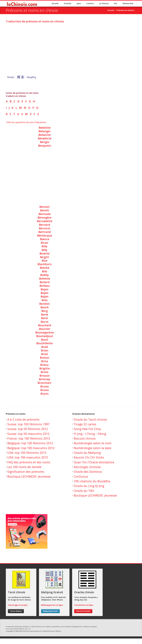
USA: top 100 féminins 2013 (27, 453)
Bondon (45, 304)
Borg (45, 311)
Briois (45, 372)
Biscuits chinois (85, 438)
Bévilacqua (45, 235)
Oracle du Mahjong (87, 453)
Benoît (45, 210)
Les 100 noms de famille (24, 467)
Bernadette (45, 221)
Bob (45, 271)
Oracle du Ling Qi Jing (89, 486)
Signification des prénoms (26, 472)
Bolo (45, 300)
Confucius (81, 476)
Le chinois (104, 3)
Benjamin (45, 146)
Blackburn (45, 264)
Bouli (45, 340)
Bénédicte (45, 138)
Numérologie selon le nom (93, 443)
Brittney (45, 379)
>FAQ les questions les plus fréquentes (26, 122)
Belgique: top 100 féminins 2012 (30, 443)
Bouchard (45, 325)
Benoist (45, 207)
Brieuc (45, 365)
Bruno (45, 390)
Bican (45, 243)
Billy (45, 246)
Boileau (45, 286)
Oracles (68, 3)
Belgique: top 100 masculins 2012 (31, 448)
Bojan (45, 289)
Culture (90, 3)
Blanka (45, 268)
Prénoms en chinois (125, 10)
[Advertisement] (71, 45)
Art (116, 3)
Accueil (55, 3)
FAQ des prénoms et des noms (29, 462)
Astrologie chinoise (87, 467)
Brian (45, 350)
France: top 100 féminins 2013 (29, 438)
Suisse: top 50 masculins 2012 (28, 434)
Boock (45, 307)
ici (29, 629)
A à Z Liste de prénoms (23, 419)
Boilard (45, 282)
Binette (45, 253)
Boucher (45, 329)
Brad (45, 347)
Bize (45, 261)
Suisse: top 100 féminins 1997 (28, 424)
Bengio (45, 142)
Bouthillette (45, 343)
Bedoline (45, 128)
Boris (45, 318)
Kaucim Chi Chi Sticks (89, 457)
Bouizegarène (45, 332)
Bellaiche (45, 135)
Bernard (45, 225)
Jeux (79, 3)
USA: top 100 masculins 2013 (28, 457)
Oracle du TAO (84, 491)
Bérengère (45, 218)
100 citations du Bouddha (92, 481)
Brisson (45, 376)
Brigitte (45, 368)
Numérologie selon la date (92, 448)
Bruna (45, 386)
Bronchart (45, 383)
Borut (45, 322)
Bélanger (45, 131)
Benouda (45, 214)
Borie (45, 314)
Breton (45, 358)
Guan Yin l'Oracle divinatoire (94, 462)
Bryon (45, 394)
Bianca (45, 239)
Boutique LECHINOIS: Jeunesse (29, 476)
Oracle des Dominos (88, 472)
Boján (45, 296)
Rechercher (128, 3)
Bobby (45, 275)
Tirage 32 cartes (85, 424)
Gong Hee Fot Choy (87, 429)
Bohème (45, 278)
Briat (45, 354)
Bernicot (45, 228)
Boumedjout (45, 336)
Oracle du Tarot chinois (90, 419)
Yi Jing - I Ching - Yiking (90, 434)
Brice (45, 361)
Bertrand (45, 232)
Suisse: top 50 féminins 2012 (28, 429)
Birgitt (45, 257)
